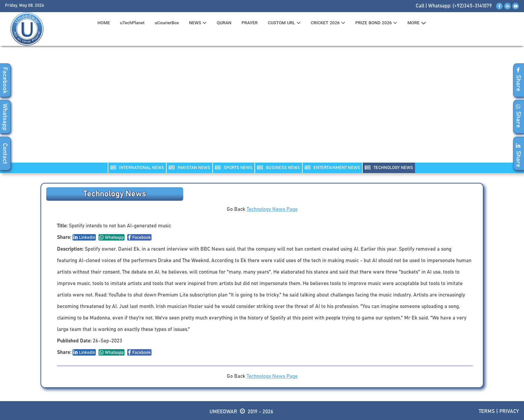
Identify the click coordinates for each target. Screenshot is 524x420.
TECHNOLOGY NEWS (389, 167)
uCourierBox (167, 23)
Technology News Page (272, 209)
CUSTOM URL (284, 23)
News (198, 23)
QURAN (224, 23)
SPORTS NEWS (234, 167)
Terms (487, 411)
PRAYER (250, 23)
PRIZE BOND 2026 (376, 23)
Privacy (509, 411)
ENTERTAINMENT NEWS (332, 167)
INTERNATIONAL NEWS (137, 167)
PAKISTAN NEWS (189, 167)
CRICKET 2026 (328, 23)
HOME (104, 23)
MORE (417, 23)
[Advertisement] (262, 108)
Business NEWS (279, 167)
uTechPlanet (132, 23)
